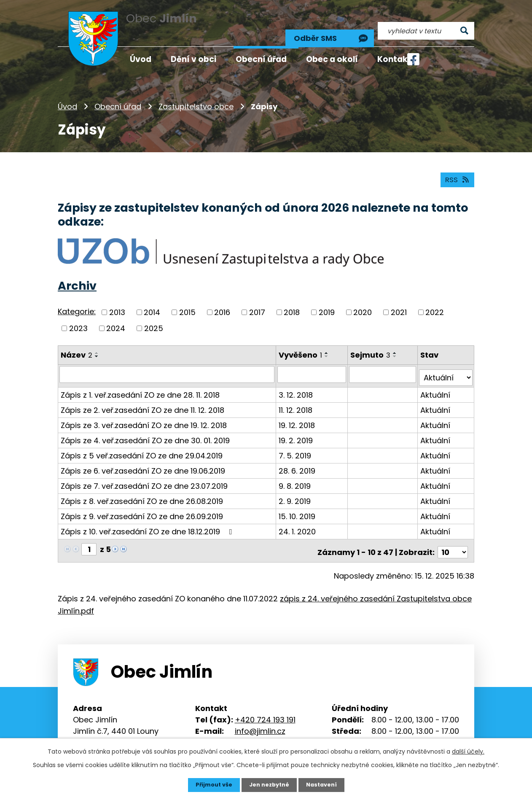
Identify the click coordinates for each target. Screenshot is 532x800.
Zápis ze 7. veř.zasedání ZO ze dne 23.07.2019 (144, 474)
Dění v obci (193, 59)
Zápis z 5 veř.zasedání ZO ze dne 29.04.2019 (142, 444)
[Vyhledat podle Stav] (446, 366)
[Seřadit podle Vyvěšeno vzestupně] (328, 345)
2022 (435, 304)
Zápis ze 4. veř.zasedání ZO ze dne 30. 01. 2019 (145, 429)
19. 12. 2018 (298, 413)
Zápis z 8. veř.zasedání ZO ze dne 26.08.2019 (142, 489)
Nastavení (325, 784)
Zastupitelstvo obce (196, 95)
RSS (456, 171)
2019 (327, 304)
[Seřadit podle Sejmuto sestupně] (396, 348)
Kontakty (397, 59)
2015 (187, 304)
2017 (257, 304)
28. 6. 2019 (298, 459)
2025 (154, 320)
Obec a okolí (332, 59)
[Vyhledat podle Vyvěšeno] (313, 366)
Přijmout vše (210, 784)
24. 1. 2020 (298, 520)
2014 (152, 304)
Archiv (77, 278)
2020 (363, 304)
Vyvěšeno (301, 346)
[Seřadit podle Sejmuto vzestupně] (396, 345)
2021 (399, 304)
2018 (292, 304)
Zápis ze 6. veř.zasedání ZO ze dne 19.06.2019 (143, 459)
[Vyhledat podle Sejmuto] (383, 366)
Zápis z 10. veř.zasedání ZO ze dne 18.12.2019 (148, 520)
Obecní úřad (118, 95)
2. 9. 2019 (296, 489)
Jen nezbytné (269, 784)
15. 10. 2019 (298, 505)
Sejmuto (371, 346)
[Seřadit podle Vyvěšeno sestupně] (328, 348)
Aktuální (436, 383)
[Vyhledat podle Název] (167, 366)
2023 (78, 320)
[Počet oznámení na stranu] (453, 537)
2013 (117, 304)
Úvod (67, 95)
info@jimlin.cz (260, 716)
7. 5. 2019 (296, 444)
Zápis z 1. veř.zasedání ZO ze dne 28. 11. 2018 (140, 383)
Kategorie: (77, 303)
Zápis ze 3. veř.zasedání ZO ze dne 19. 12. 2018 (144, 413)
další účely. (468, 751)
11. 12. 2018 (296, 398)
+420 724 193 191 (265, 705)
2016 (222, 304)
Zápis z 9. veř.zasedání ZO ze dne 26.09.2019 (142, 505)
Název (77, 346)
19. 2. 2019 (297, 429)
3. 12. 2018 (297, 383)
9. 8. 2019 (296, 474)
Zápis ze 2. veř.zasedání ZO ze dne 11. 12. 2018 (142, 398)
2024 (116, 320)
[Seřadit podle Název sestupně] (97, 348)
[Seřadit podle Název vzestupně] (97, 345)
